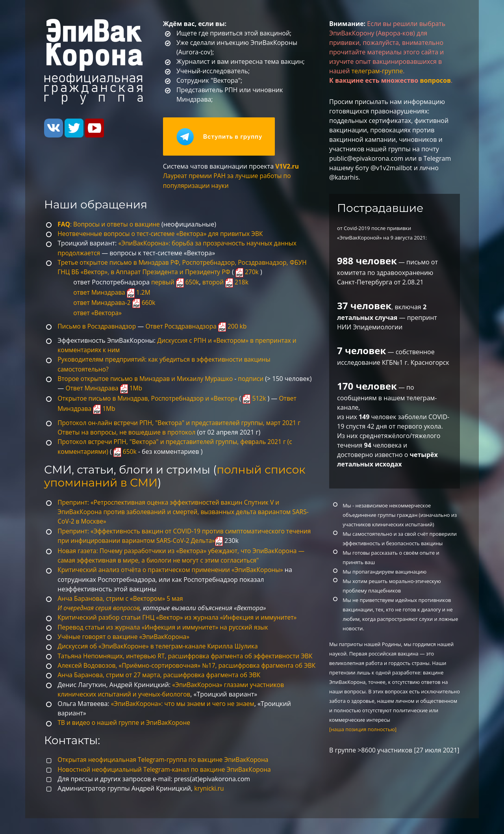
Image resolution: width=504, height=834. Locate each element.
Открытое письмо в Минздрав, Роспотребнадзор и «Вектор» (150, 398)
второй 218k (227, 283)
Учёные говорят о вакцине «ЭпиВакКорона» (125, 635)
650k (127, 451)
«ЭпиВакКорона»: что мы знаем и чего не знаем (185, 720)
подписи (257, 379)
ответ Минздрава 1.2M (113, 293)
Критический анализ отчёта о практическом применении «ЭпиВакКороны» (174, 568)
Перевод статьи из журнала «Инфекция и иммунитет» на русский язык (166, 625)
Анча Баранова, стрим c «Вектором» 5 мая (122, 597)
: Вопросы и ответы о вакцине (110, 226)
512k (260, 398)
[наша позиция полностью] (363, 729)
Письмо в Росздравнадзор (98, 327)
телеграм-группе (377, 71)
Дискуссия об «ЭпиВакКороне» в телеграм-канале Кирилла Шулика (161, 644)
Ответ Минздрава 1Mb (133, 388)
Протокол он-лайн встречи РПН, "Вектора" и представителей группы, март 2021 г (183, 422)
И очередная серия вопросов (100, 606)
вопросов (435, 80)
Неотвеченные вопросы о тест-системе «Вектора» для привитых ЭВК (163, 235)
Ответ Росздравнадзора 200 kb (200, 327)
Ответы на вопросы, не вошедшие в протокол (129, 432)
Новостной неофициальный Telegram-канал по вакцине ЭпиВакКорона (167, 785)
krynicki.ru (209, 804)
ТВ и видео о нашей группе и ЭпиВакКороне (126, 739)
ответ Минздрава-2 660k (115, 303)
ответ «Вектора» (98, 313)
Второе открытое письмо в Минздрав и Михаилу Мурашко (148, 379)
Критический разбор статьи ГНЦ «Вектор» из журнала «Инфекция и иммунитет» (181, 616)
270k (252, 273)
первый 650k (176, 283)
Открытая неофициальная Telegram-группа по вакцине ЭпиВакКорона (166, 776)
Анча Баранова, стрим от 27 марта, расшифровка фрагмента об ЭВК (162, 691)
